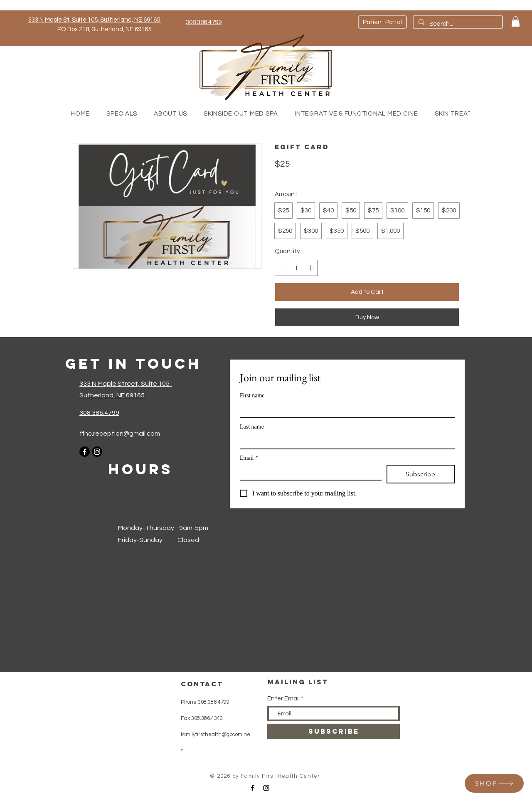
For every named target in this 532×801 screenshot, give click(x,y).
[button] (516, 21)
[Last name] (345, 441)
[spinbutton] (297, 268)
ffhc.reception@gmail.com (120, 434)
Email (249, 458)
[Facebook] (85, 452)
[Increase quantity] (311, 268)
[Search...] (457, 24)
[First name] (345, 410)
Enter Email (283, 699)
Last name (252, 427)
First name (252, 396)
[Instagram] (97, 452)
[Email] (308, 472)
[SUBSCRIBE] (334, 731)
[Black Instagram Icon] (266, 788)
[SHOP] (494, 783)
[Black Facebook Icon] (252, 788)
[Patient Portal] (382, 22)
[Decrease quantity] (282, 268)
